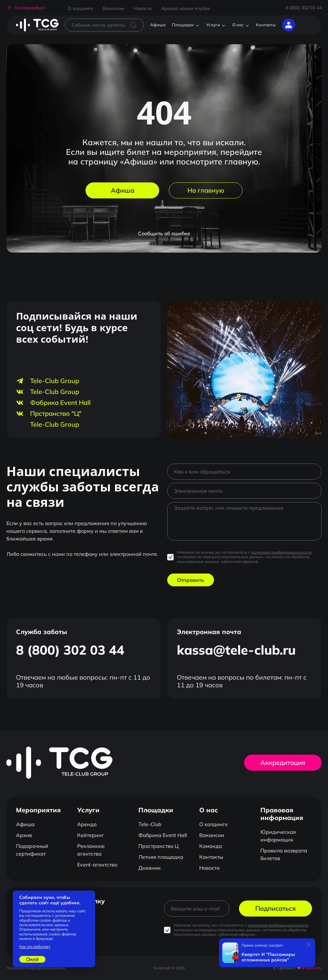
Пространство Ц (159, 846)
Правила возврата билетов (284, 854)
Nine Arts (313, 968)
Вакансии (113, 8)
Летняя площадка (161, 857)
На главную (206, 190)
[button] (26, 8)
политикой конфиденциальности (281, 552)
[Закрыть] (309, 945)
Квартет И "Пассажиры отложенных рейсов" (268, 957)
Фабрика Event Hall (163, 835)
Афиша (158, 25)
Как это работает (35, 947)
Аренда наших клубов (186, 8)
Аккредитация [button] (283, 762)
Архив (24, 835)
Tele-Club (150, 824)
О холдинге (80, 8)
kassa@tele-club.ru (236, 650)
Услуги (213, 25)
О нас (238, 25)
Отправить (191, 580)
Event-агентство (97, 865)
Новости (143, 8)
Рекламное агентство (91, 850)
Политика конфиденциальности (36, 968)
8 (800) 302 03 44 (304, 8)
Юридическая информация (278, 836)
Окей (32, 959)
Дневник (150, 868)
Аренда (87, 824)
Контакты (266, 25)
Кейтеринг (90, 835)
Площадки (183, 25)
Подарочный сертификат (32, 850)
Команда (211, 846)
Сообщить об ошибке (164, 233)
